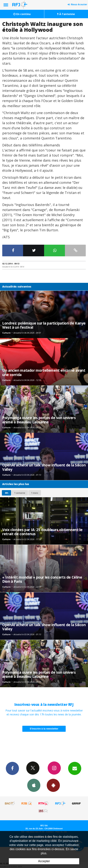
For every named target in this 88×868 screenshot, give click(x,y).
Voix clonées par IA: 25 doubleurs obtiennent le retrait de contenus (42, 532)
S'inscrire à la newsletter (44, 729)
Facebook (12, 768)
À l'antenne (66, 14)
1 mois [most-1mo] (35, 493)
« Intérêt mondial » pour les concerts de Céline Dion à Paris (42, 579)
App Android (53, 785)
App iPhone (34, 785)
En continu (22, 14)
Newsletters (75, 768)
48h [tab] (6, 493)
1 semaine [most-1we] (20, 493)
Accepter (44, 861)
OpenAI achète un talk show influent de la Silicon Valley (44, 467)
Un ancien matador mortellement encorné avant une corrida (44, 372)
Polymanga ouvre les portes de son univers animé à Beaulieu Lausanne (39, 420)
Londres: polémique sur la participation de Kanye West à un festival (44, 325)
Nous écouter (79, 4)
